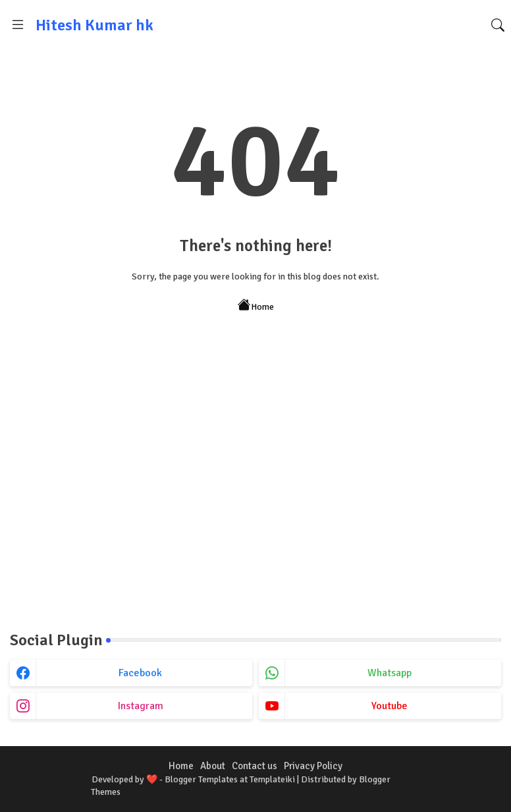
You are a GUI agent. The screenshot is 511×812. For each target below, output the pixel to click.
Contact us (255, 766)
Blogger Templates (201, 779)
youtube (390, 706)
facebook (140, 673)
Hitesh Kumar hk (94, 25)
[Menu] (18, 25)
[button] (498, 25)
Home (256, 305)
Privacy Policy (313, 766)
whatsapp (390, 673)
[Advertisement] (255, 501)
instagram (141, 706)
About (213, 766)
